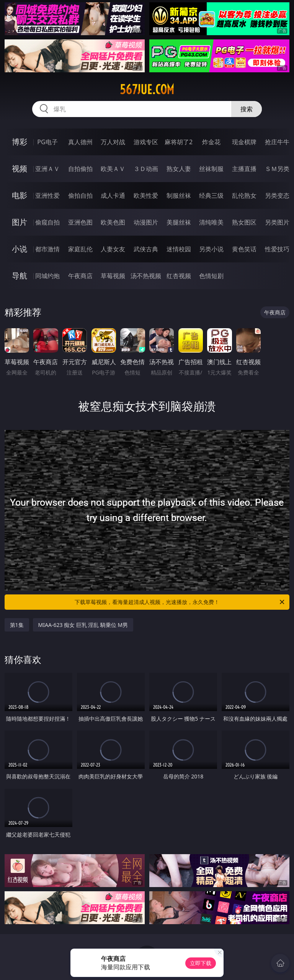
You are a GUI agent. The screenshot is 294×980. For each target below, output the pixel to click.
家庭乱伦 (80, 249)
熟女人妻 (179, 169)
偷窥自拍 (47, 222)
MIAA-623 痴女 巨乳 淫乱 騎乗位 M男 (83, 625)
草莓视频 (113, 276)
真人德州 (80, 142)
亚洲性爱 (47, 195)
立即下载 (201, 963)
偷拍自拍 (80, 195)
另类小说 (211, 249)
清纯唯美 (211, 222)
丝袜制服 (211, 169)
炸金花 (211, 142)
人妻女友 (113, 249)
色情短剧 (211, 276)
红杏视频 (179, 276)
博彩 (20, 142)
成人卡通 (113, 195)
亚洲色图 (80, 222)
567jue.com (147, 90)
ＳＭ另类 (277, 169)
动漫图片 (146, 222)
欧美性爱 (146, 195)
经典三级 (211, 195)
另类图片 (277, 222)
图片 (20, 222)
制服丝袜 (179, 195)
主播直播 (244, 169)
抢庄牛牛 (277, 142)
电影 (20, 195)
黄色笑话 (244, 249)
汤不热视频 (146, 276)
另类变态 (277, 195)
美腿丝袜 (179, 222)
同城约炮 (47, 276)
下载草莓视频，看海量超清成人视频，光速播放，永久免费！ (180, 602)
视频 (20, 168)
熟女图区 (244, 222)
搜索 (247, 109)
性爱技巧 (277, 249)
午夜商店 (80, 276)
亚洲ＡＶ (47, 169)
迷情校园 (179, 249)
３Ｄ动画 (146, 169)
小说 (20, 249)
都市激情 (47, 249)
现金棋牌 (244, 142)
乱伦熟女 (244, 195)
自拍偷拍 (80, 169)
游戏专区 (146, 142)
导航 (20, 276)
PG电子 (47, 142)
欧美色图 (113, 222)
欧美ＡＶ (113, 169)
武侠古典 (146, 249)
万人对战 (113, 142)
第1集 (17, 625)
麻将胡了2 (179, 142)
